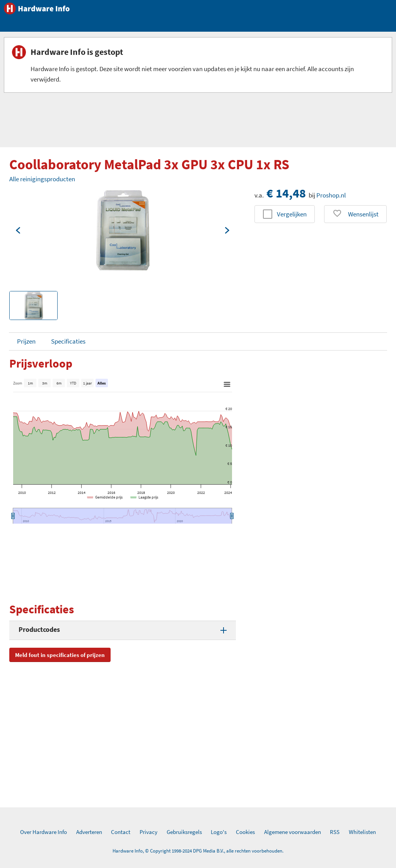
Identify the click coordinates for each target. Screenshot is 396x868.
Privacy (148, 832)
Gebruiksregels (184, 832)
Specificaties (68, 341)
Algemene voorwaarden (293, 832)
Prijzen (26, 341)
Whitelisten (362, 832)
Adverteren (89, 832)
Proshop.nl (331, 195)
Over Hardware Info (44, 832)
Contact (121, 832)
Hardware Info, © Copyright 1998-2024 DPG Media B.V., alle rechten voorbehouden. (198, 851)
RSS (335, 832)
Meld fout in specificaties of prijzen (60, 655)
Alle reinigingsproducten (42, 179)
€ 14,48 (286, 193)
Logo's (219, 832)
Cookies (245, 832)
